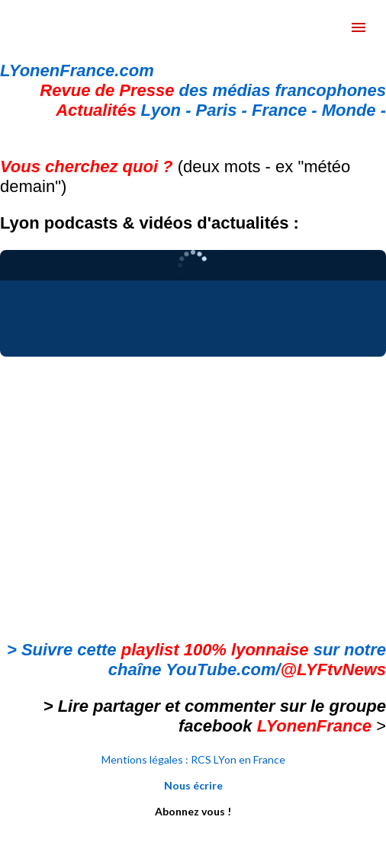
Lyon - (125, 110)
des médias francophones (213, 90)
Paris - (224, 110)
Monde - (354, 110)
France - (287, 110)
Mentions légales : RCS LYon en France (193, 759)
